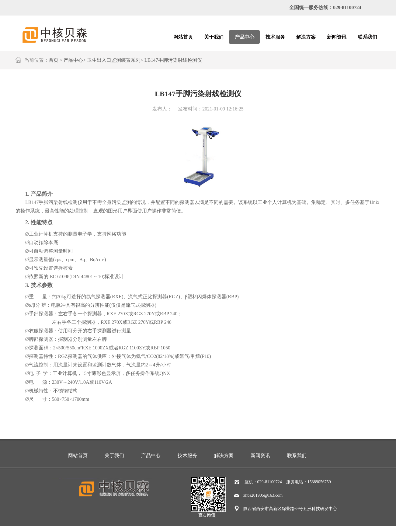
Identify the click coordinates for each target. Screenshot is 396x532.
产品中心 (73, 60)
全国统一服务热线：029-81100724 (325, 7)
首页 (54, 60)
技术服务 (187, 455)
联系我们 (297, 455)
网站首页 (78, 455)
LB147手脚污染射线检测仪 (173, 60)
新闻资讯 (260, 455)
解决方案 (224, 455)
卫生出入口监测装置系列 (114, 60)
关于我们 (114, 455)
